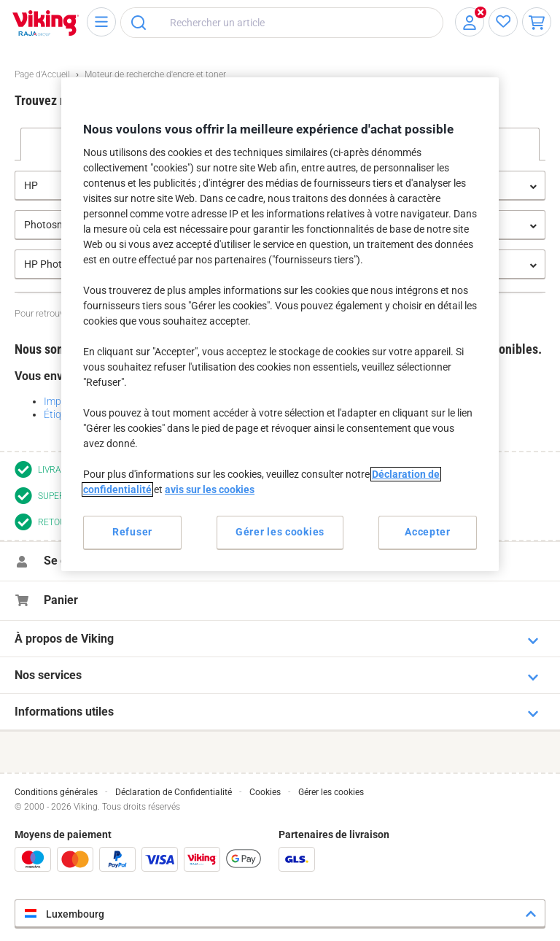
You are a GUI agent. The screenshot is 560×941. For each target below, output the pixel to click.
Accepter (428, 532)
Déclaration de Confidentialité (174, 792)
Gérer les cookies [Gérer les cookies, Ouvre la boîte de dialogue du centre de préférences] (280, 532)
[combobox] (282, 23)
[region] (280, 324)
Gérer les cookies (331, 792)
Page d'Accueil (42, 74)
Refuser (132, 532)
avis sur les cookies (210, 489)
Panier (61, 600)
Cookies (265, 792)
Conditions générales (56, 792)
